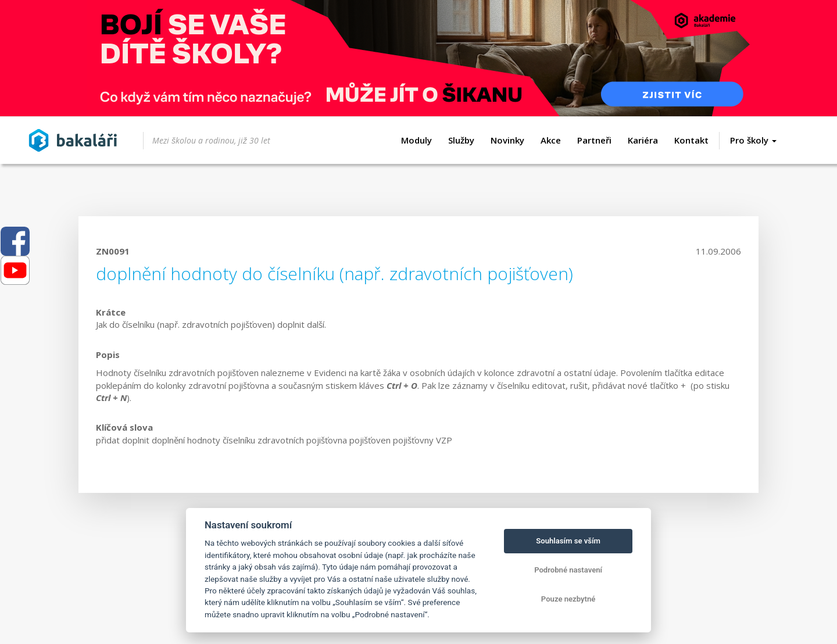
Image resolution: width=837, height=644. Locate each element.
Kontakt (691, 140)
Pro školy (753, 140)
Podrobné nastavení (568, 570)
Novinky (507, 140)
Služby (461, 140)
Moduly (416, 140)
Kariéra (643, 140)
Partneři (594, 140)
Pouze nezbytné (568, 599)
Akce (551, 140)
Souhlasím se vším (568, 541)
